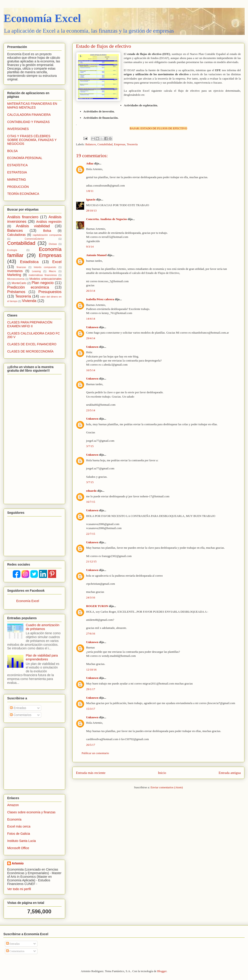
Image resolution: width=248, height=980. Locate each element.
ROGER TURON (97, 606)
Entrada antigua (230, 773)
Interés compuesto (45, 267)
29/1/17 (91, 689)
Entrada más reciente (91, 773)
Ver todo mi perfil (19, 889)
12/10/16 (91, 670)
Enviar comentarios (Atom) (167, 787)
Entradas (18, 708)
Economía (14, 819)
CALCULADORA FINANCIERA (29, 115)
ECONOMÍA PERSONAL (25, 158)
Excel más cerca (19, 826)
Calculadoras (16, 235)
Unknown (92, 327)
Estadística (29, 262)
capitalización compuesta (47, 235)
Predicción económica (28, 287)
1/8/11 (90, 191)
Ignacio (91, 199)
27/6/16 (91, 633)
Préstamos (16, 292)
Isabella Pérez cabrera (100, 299)
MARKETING (17, 180)
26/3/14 (91, 291)
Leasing (36, 271)
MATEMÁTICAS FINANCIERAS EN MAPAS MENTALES (32, 106)
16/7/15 (91, 502)
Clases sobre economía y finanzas (31, 812)
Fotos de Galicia (19, 834)
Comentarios (21, 715)
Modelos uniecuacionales (46, 279)
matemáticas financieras (43, 275)
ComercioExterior (34, 239)
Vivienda (29, 301)
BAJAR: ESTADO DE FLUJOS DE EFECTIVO (158, 128)
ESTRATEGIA (17, 172)
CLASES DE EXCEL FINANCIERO (32, 344)
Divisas (53, 244)
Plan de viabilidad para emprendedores (42, 657)
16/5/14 (91, 370)
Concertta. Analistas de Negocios (107, 219)
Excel (57, 262)
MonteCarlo (19, 283)
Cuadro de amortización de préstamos (43, 627)
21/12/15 (91, 561)
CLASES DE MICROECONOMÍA (30, 351)
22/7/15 (91, 534)
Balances (91, 144)
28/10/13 (91, 210)
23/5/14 (91, 410)
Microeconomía (16, 279)
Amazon (13, 805)
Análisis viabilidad (33, 226)
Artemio (18, 863)
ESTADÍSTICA (17, 165)
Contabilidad (105, 144)
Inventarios (15, 271)
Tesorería (132, 144)
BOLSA (13, 151)
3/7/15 (90, 446)
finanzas (21, 267)
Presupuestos (50, 292)
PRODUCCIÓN (18, 187)
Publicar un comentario (95, 753)
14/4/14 (91, 319)
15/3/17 (91, 709)
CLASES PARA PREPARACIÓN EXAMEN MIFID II (30, 324)
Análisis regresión (49, 222)
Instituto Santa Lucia (22, 841)
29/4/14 (91, 338)
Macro (52, 271)
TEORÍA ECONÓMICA (23, 194)
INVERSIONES (18, 129)
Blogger (162, 971)
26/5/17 (91, 745)
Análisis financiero (23, 217)
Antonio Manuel (96, 255)
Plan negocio (43, 283)
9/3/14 (90, 247)
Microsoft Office (18, 848)
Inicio (162, 773)
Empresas (120, 144)
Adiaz (90, 163)
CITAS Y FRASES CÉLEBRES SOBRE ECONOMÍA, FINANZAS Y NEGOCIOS (32, 140)
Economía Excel (42, 18)
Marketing (14, 275)
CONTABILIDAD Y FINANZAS (28, 122)
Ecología (12, 250)
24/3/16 (91, 597)
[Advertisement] (35, 757)
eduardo (91, 491)
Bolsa (47, 231)
